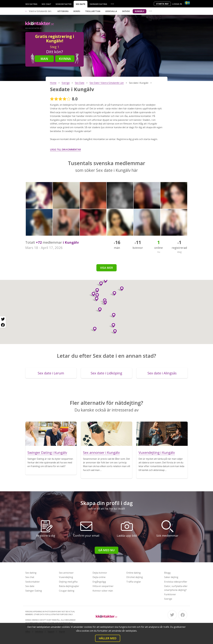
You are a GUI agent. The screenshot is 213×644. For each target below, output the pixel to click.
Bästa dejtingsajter (69, 586)
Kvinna (65, 59)
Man (44, 59)
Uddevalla (111, 11)
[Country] (187, 3)
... (112, 4)
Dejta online (99, 577)
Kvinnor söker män (103, 591)
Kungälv (140, 11)
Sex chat (46, 4)
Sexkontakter (64, 4)
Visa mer (106, 268)
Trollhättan (93, 11)
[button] (112, 325)
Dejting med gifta (68, 582)
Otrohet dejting (135, 577)
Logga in (177, 4)
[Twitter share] (3, 319)
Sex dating (31, 4)
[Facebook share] (3, 325)
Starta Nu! (162, 4)
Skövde (126, 11)
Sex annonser (66, 573)
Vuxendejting (66, 577)
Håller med (108, 638)
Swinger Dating (98, 4)
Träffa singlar (134, 582)
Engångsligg (99, 582)
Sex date (81, 4)
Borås (77, 11)
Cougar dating (67, 591)
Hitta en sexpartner (103, 586)
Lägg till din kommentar (65, 150)
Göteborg (63, 11)
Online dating (133, 573)
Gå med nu (106, 550)
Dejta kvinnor (100, 573)
